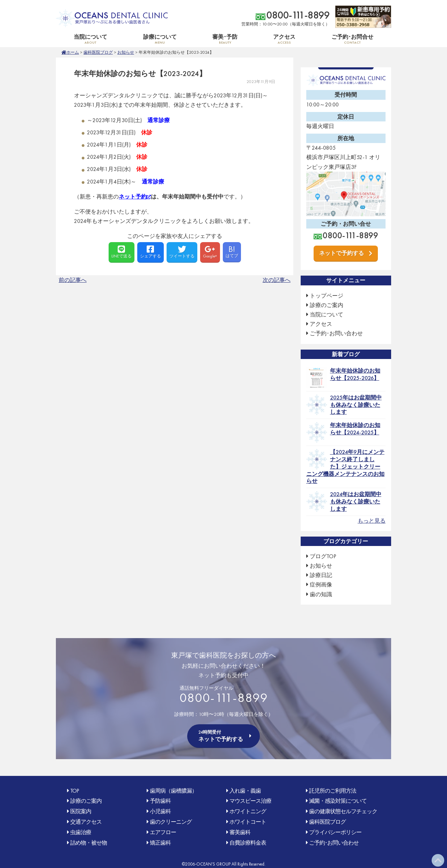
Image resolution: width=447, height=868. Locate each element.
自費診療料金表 (248, 843)
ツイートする (182, 252)
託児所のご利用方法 (333, 791)
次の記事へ (277, 280)
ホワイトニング (248, 811)
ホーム (73, 52)
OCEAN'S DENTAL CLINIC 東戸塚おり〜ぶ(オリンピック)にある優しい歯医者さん (112, 18)
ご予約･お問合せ (352, 39)
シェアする (151, 252)
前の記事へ (73, 280)
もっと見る (372, 521)
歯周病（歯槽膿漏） (173, 791)
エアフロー (163, 832)
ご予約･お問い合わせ (336, 333)
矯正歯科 (160, 843)
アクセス (284, 39)
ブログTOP (323, 556)
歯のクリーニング (171, 822)
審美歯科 (240, 832)
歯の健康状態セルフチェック (343, 811)
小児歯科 (160, 811)
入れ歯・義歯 (245, 791)
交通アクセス (86, 822)
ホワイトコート (248, 822)
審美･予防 (225, 39)
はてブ (232, 251)
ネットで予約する (342, 253)
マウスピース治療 (250, 801)
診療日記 (321, 575)
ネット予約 (133, 197)
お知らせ (126, 52)
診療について (160, 39)
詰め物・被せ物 (89, 843)
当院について (90, 39)
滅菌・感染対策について (338, 801)
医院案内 (81, 811)
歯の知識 (321, 594)
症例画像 (321, 585)
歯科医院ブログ (98, 52)
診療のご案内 (327, 305)
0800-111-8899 (298, 15)
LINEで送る (122, 252)
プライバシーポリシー (335, 832)
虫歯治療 (81, 832)
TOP (75, 791)
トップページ (327, 296)
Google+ (210, 252)
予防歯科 (160, 801)
